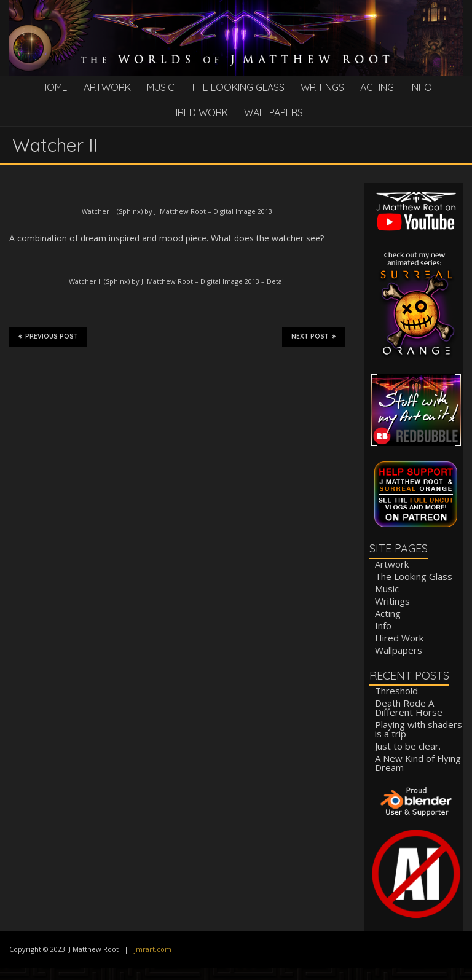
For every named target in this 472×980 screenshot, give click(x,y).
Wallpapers (273, 112)
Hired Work (199, 112)
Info (421, 87)
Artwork (107, 87)
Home (54, 87)
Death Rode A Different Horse (409, 708)
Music (161, 87)
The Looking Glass (238, 87)
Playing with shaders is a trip (419, 729)
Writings (322, 87)
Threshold (396, 691)
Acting (377, 87)
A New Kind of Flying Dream (418, 763)
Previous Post (48, 336)
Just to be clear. (408, 746)
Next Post (313, 336)
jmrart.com (153, 949)
